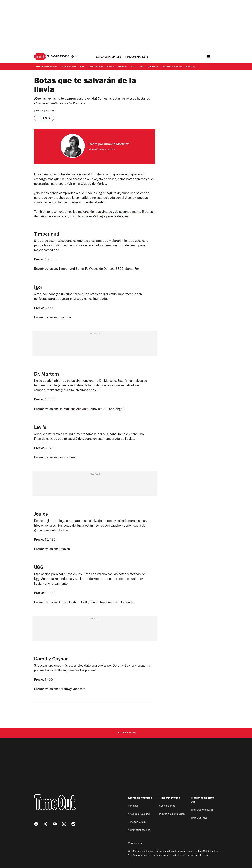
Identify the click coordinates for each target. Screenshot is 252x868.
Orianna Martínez (116, 145)
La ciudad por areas (172, 67)
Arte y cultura (96, 67)
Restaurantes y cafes (46, 67)
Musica (110, 67)
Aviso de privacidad (139, 814)
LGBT (133, 67)
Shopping (122, 67)
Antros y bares (69, 67)
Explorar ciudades (108, 57)
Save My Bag (94, 217)
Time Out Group (137, 822)
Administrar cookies (139, 830)
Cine (82, 67)
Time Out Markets (137, 57)
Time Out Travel (199, 818)
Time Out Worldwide (202, 810)
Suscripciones (167, 806)
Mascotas (191, 67)
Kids (142, 67)
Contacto (133, 806)
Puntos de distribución (172, 814)
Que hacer (153, 67)
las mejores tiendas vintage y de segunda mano (107, 212)
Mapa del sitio (135, 843)
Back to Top (126, 733)
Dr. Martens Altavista (74, 409)
